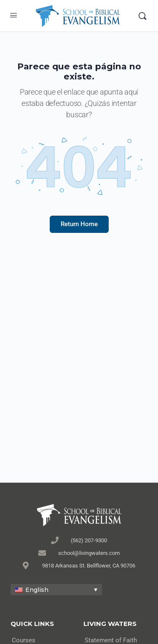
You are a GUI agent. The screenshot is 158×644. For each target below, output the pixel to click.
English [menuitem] (37, 590)
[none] (56, 590)
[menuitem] (56, 590)
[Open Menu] (13, 15)
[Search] (142, 16)
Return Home (79, 224)
